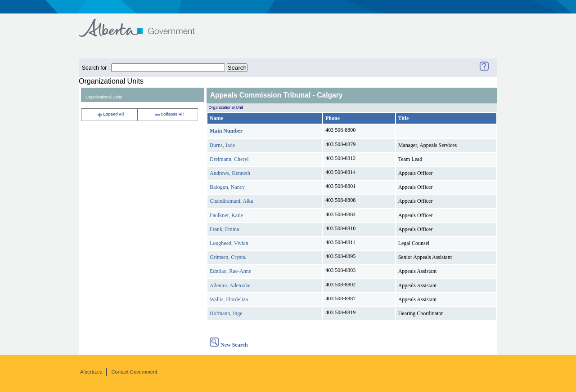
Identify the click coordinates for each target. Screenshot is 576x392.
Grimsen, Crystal (228, 257)
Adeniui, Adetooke (230, 285)
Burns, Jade (222, 145)
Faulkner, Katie (226, 215)
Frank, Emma (224, 229)
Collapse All (169, 114)
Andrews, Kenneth (230, 173)
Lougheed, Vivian (229, 243)
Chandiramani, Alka (232, 201)
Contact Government (135, 372)
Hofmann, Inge (226, 313)
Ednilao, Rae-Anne (230, 271)
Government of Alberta (144, 24)
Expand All (110, 114)
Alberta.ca (91, 372)
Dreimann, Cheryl (229, 159)
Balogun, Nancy (227, 187)
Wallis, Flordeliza (229, 299)
